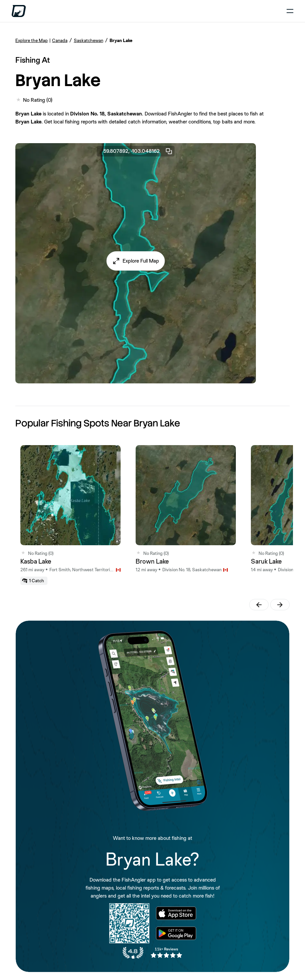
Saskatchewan (89, 40)
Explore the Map (32, 40)
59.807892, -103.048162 (138, 151)
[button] (135, 261)
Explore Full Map (141, 261)
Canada (60, 40)
